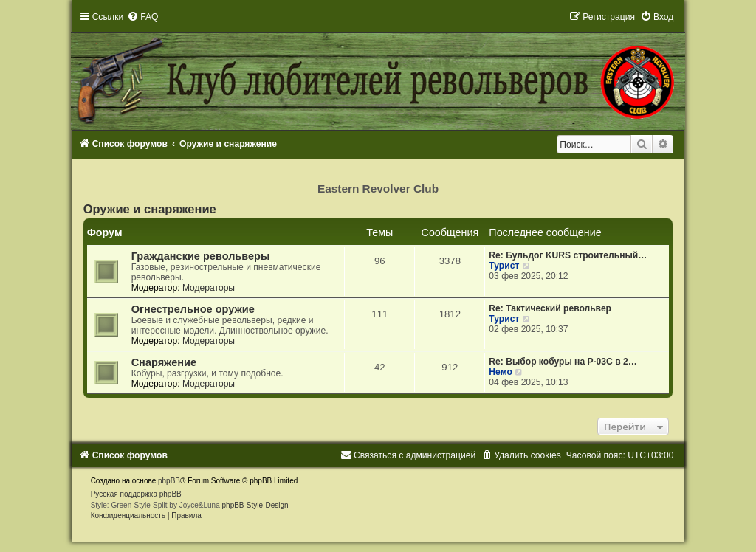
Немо (500, 372)
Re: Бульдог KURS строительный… (568, 255)
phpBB (169, 481)
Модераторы (209, 288)
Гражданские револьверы (201, 256)
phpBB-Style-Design (255, 505)
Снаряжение (164, 362)
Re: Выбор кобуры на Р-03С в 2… (563, 362)
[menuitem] (142, 17)
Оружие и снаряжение (150, 209)
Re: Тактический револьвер (550, 308)
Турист (504, 266)
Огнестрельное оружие (193, 309)
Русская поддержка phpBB (136, 494)
